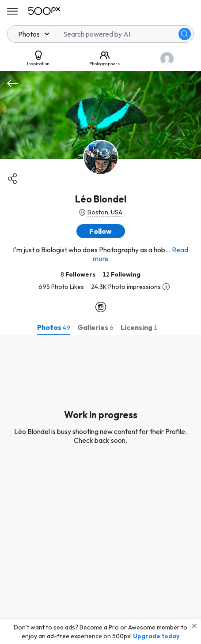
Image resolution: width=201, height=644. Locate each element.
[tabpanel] (100, 490)
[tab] (54, 327)
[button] (101, 231)
